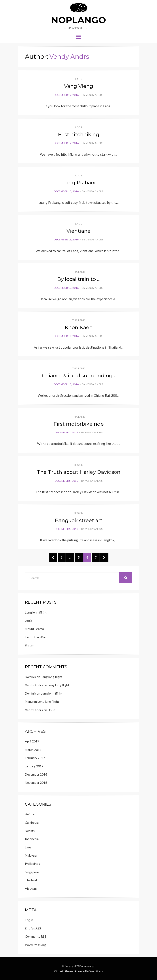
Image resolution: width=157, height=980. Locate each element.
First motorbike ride (79, 424)
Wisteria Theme (64, 971)
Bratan (30, 645)
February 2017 (35, 758)
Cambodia (32, 822)
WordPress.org (35, 945)
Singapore (32, 872)
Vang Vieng (79, 86)
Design (79, 465)
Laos (79, 79)
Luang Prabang (78, 183)
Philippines (32, 864)
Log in (29, 920)
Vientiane (78, 231)
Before (30, 814)
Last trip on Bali (36, 637)
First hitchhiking (79, 134)
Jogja (28, 620)
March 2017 (33, 750)
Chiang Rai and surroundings (78, 376)
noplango (79, 20)
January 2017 (34, 766)
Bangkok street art (79, 520)
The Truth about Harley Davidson (79, 472)
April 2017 (32, 741)
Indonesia (32, 839)
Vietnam (31, 888)
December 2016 (36, 774)
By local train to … (79, 279)
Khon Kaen (79, 327)
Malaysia (31, 855)
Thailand (79, 272)
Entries (33, 928)
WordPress (96, 971)
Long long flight (36, 612)
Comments (36, 937)
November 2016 (36, 783)
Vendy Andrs (94, 95)
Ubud (51, 710)
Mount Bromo (34, 629)
